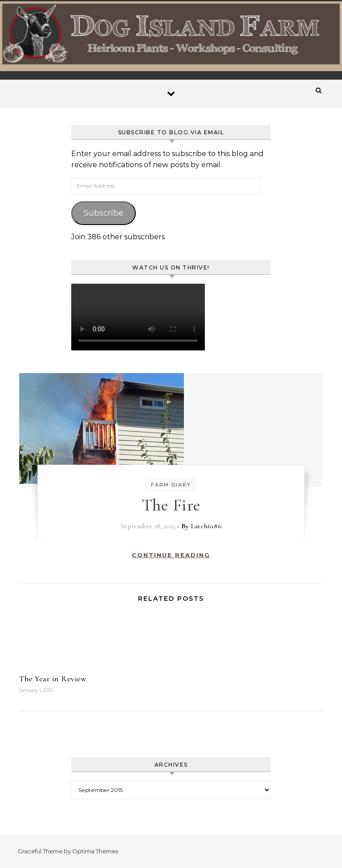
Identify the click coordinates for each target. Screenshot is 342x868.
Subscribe (104, 213)
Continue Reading (171, 555)
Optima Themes (95, 851)
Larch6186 (206, 526)
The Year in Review (53, 679)
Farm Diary (171, 485)
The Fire (171, 505)
